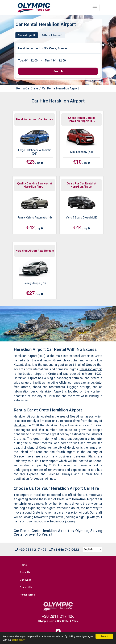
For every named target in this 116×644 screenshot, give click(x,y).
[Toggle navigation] (95, 8)
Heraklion (20, 425)
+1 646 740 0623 (64, 550)
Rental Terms (27, 595)
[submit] (58, 71)
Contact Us (26, 587)
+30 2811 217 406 (31, 550)
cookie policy (18, 640)
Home (23, 565)
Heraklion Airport (91, 369)
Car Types (26, 580)
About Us (25, 573)
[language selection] (93, 550)
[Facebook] (58, 631)
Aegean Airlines (45, 479)
